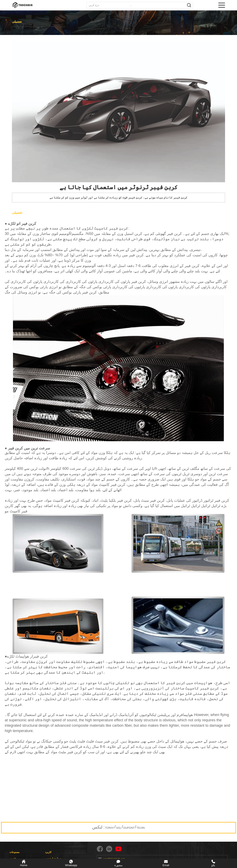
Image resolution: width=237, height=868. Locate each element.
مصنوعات (14, 852)
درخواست (17, 26)
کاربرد (48, 852)
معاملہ (32, 26)
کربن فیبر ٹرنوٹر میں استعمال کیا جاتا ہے (63, 26)
